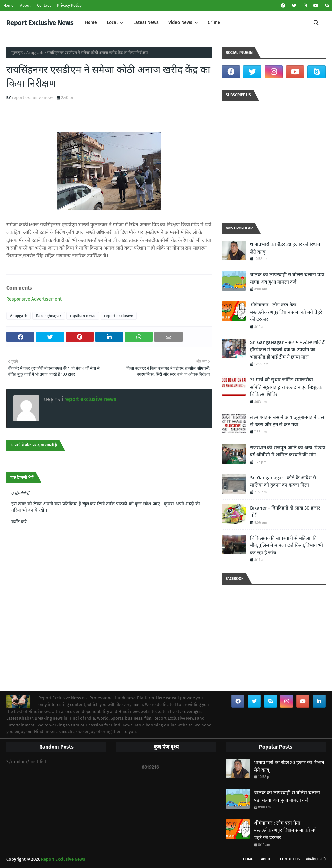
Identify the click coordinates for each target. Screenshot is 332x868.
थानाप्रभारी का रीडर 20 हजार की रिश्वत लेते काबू (285, 248)
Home (8, 6)
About (25, 6)
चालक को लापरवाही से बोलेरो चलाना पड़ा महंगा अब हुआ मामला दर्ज (287, 278)
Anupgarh (35, 53)
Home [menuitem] (91, 23)
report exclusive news (33, 98)
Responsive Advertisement (34, 299)
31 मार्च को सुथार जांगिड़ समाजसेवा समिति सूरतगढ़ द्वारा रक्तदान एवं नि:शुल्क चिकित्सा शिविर (286, 387)
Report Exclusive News (40, 23)
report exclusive (119, 316)
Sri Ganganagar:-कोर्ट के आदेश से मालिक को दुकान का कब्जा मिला (283, 482)
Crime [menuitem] (214, 23)
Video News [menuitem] (180, 23)
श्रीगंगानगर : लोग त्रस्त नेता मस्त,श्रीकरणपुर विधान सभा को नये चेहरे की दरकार (286, 312)
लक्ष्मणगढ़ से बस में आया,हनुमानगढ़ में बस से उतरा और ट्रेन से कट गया (287, 421)
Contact (44, 6)
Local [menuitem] (112, 23)
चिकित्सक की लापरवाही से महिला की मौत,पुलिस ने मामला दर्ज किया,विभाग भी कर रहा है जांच (286, 546)
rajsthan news (83, 316)
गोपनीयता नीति (316, 859)
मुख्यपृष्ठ (17, 53)
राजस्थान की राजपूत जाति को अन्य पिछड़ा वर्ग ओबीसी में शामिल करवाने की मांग (288, 451)
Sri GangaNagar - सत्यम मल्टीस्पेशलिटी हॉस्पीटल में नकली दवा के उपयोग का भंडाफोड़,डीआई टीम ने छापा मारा (288, 350)
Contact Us (290, 859)
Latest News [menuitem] (146, 23)
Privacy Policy (69, 6)
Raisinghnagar (49, 316)
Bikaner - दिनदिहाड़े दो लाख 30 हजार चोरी (285, 512)
